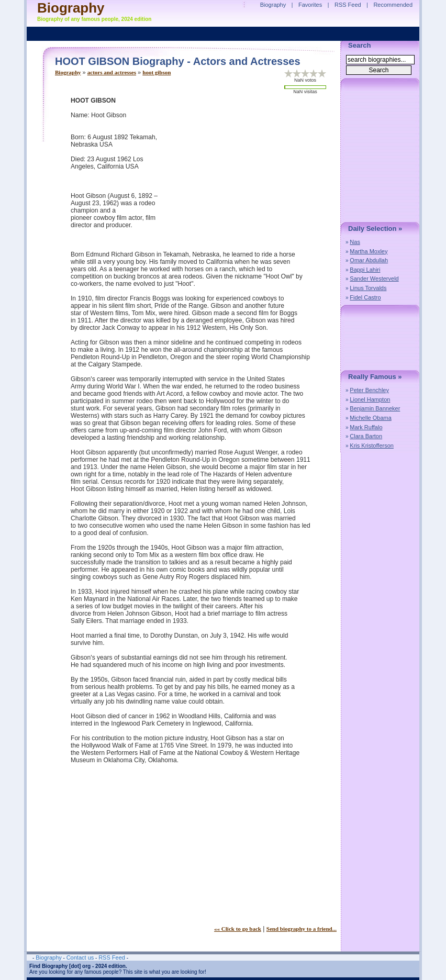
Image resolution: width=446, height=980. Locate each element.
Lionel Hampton (370, 399)
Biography (68, 72)
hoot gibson (157, 72)
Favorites (310, 5)
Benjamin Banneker (375, 408)
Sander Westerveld (374, 279)
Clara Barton (366, 436)
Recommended (393, 5)
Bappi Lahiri (365, 270)
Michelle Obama (370, 418)
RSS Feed (348, 5)
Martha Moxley (369, 251)
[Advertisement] (249, 170)
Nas (355, 242)
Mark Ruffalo (366, 427)
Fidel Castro (365, 297)
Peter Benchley (369, 390)
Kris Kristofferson (372, 446)
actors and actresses (112, 72)
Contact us (80, 957)
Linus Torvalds (368, 288)
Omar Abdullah (369, 260)
